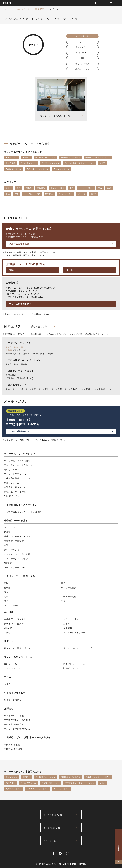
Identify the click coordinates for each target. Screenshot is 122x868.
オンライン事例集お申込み (17, 729)
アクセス (8, 633)
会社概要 (9, 612)
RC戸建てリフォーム (14, 496)
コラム (8, 677)
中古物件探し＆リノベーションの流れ (23, 512)
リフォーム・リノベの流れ (17, 461)
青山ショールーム (13, 664)
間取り (7, 583)
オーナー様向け (69, 597)
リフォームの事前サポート (17, 648)
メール (69, 270)
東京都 (9, 347)
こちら (26, 314)
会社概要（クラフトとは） (17, 619)
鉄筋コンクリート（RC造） (17, 536)
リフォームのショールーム (18, 657)
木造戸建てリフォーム (15, 487)
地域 (6, 597)
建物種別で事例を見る (16, 521)
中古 (63, 592)
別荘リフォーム (12, 483)
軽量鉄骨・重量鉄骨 (14, 541)
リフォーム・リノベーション (19, 454)
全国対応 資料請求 (13, 749)
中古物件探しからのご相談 (17, 720)
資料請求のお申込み (14, 724)
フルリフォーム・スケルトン (18, 465)
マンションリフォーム (15, 474)
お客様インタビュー (15, 693)
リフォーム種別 (69, 588)
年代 (63, 601)
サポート (9, 641)
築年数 (7, 588)
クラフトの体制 (71, 619)
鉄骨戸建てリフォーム (15, 492)
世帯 (6, 601)
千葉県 (9, 350)
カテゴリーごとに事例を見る (19, 576)
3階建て (8, 563)
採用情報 (68, 628)
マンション (9, 528)
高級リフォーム (12, 470)
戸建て (7, 532)
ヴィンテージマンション (16, 559)
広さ (6, 592)
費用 (63, 583)
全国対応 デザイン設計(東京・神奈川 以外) (27, 737)
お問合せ (9, 708)
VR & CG (8, 628)
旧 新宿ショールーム (73, 668)
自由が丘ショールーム (74, 664)
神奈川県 (19, 347)
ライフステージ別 (13, 605)
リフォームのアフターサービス (79, 648)
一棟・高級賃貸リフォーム (17, 478)
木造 (6, 545)
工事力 (67, 624)
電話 (12, 270)
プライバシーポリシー (74, 633)
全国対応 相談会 (12, 745)
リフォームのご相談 (14, 716)
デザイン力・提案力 (14, 624)
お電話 (32, 252)
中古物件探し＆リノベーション (21, 505)
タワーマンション (13, 550)
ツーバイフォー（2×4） (16, 568)
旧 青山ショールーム (14, 668)
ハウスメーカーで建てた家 (17, 554)
